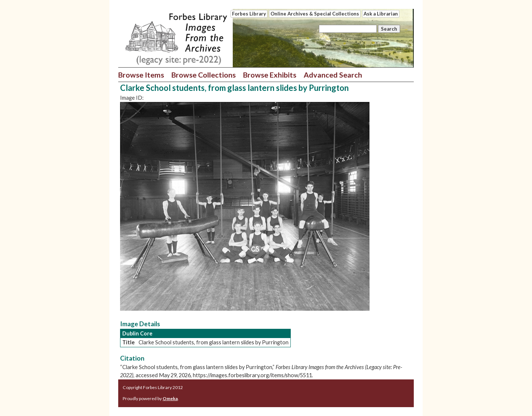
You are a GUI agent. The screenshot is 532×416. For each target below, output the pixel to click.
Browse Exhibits (270, 75)
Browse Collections (204, 75)
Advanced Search (333, 75)
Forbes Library (249, 14)
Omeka (170, 398)
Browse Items (141, 75)
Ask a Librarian (381, 14)
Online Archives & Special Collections (315, 14)
